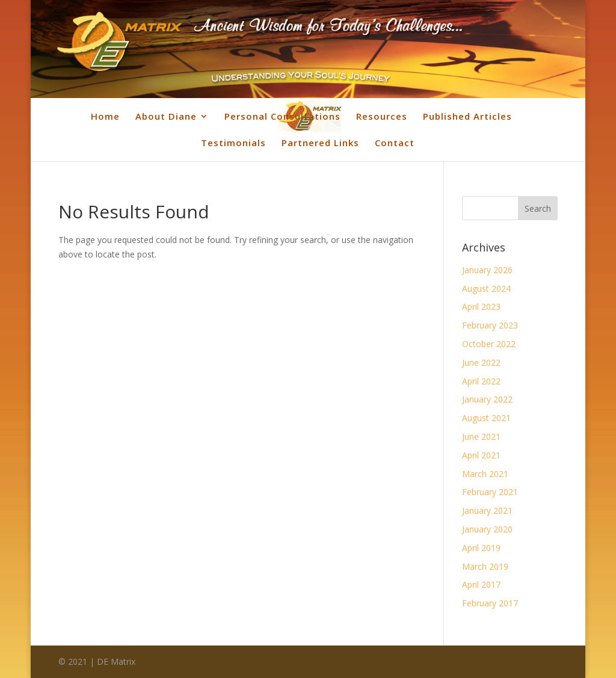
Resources (382, 116)
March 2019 (485, 566)
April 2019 (481, 548)
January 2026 (487, 270)
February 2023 (490, 325)
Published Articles (467, 116)
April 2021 (481, 455)
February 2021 (490, 492)
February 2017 (490, 603)
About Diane (166, 116)
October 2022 (489, 344)
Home (105, 116)
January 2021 (487, 510)
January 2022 (487, 399)
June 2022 (481, 362)
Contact (395, 143)
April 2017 (481, 584)
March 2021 (485, 474)
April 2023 (481, 307)
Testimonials (233, 143)
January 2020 (487, 529)
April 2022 (481, 381)
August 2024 (486, 288)
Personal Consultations (282, 116)
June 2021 (481, 436)
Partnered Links (320, 143)
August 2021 (486, 418)
